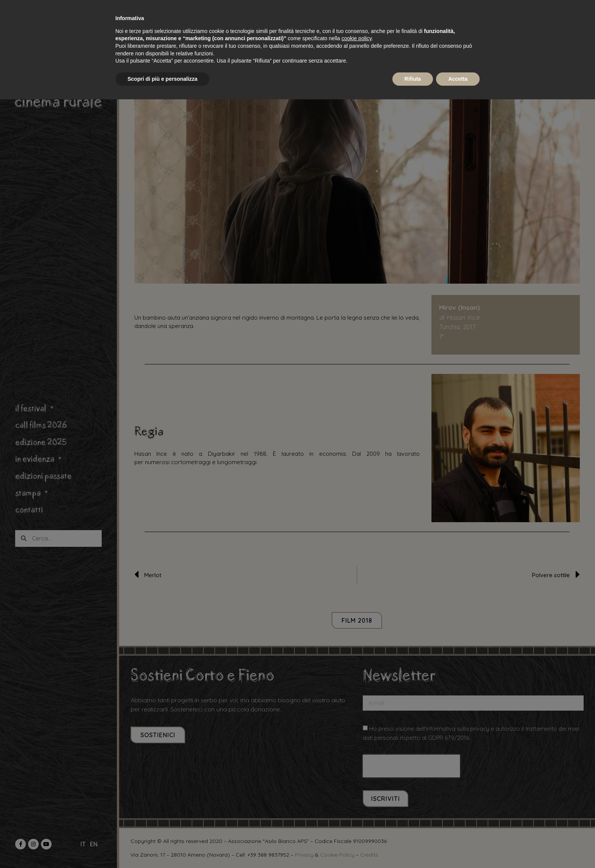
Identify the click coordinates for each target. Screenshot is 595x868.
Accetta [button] (458, 79)
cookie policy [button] (357, 38)
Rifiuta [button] (413, 79)
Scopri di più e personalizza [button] (162, 79)
